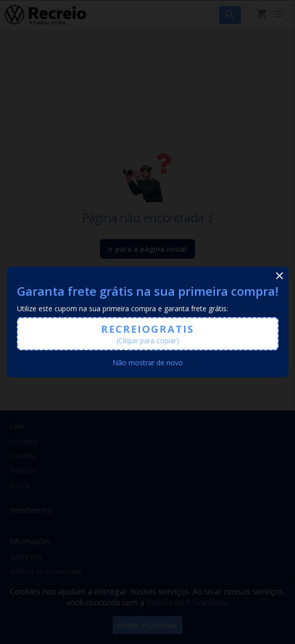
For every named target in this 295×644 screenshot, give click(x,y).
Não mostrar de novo (148, 363)
